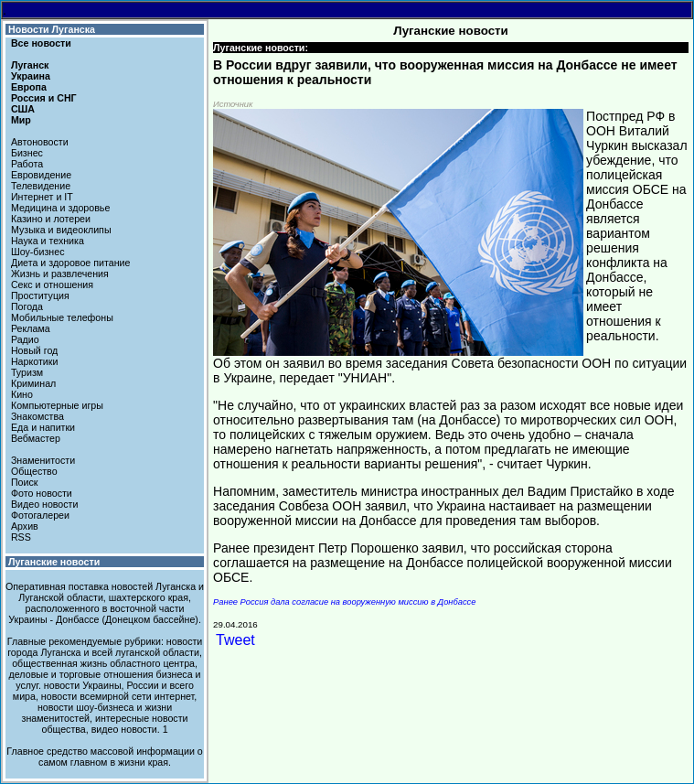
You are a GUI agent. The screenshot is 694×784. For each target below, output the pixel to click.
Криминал (33, 383)
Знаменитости (43, 460)
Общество (34, 471)
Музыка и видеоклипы (61, 230)
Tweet (235, 640)
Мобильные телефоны (62, 317)
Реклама (31, 328)
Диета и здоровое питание (70, 263)
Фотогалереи (40, 515)
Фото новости (42, 493)
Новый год (34, 350)
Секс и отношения (52, 285)
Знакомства (37, 416)
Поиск (25, 482)
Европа (29, 87)
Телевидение (41, 186)
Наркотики (34, 361)
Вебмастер (36, 438)
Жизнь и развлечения (60, 274)
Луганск (30, 65)
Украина (31, 76)
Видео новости (45, 504)
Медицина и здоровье (60, 208)
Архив (25, 526)
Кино (22, 394)
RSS (21, 537)
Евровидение (41, 175)
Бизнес (27, 153)
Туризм (27, 372)
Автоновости (40, 142)
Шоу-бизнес (38, 252)
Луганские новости (54, 562)
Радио (25, 339)
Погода (27, 306)
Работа (27, 164)
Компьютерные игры (57, 405)
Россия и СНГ (44, 98)
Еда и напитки (43, 427)
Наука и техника (48, 241)
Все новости (41, 43)
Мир (21, 120)
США (23, 109)
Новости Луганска (52, 29)
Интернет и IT (42, 197)
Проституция (40, 295)
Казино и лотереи (51, 219)
